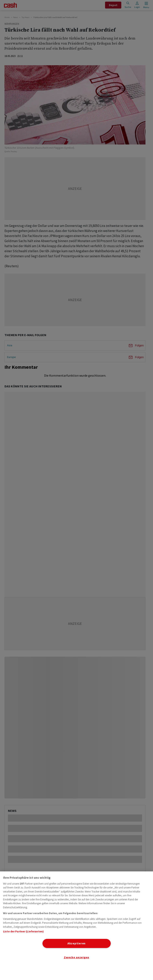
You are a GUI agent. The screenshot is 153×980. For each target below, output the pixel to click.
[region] (76, 926)
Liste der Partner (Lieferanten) (23, 931)
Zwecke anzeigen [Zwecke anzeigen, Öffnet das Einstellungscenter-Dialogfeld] (76, 957)
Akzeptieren (76, 943)
